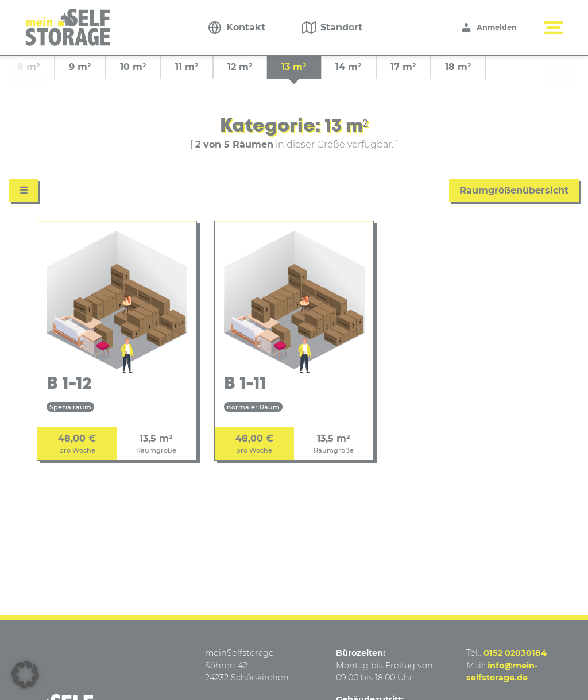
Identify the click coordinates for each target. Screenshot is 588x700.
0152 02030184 (515, 653)
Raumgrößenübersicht (514, 190)
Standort (341, 27)
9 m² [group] (80, 67)
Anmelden (489, 28)
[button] (25, 675)
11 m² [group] (187, 67)
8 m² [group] (29, 67)
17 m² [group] (403, 67)
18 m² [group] (458, 67)
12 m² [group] (240, 67)
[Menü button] (554, 28)
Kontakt (246, 27)
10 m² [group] (133, 67)
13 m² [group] (294, 67)
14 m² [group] (349, 67)
